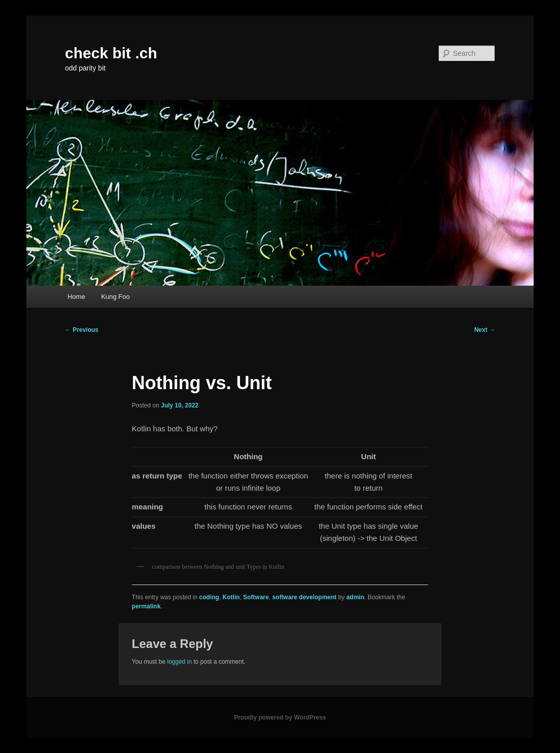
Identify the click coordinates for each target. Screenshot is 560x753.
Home (76, 297)
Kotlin (231, 597)
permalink (146, 606)
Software (256, 597)
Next (485, 330)
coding (209, 597)
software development (305, 597)
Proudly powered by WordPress (280, 717)
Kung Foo (115, 297)
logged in (179, 662)
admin (355, 597)
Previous (82, 330)
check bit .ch (111, 53)
